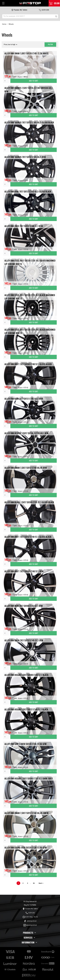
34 (34, 883)
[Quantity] (6, 81)
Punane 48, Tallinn (20, 10)
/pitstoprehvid (30, 921)
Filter (50, 44)
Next (41, 883)
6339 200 (45, 10)
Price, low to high (11, 45)
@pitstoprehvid (30, 925)
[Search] (30, 16)
